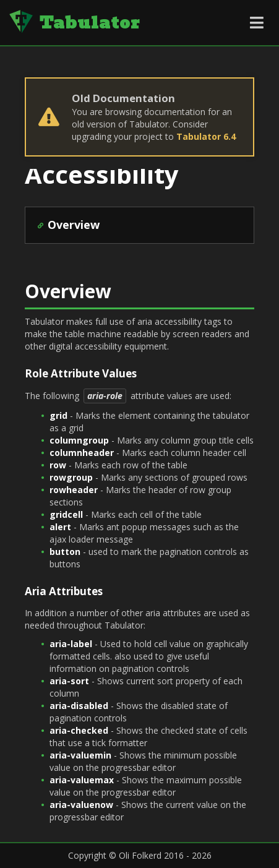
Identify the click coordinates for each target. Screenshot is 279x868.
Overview (74, 225)
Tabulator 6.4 (206, 136)
